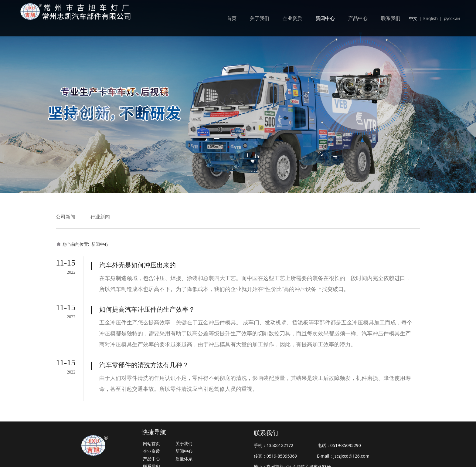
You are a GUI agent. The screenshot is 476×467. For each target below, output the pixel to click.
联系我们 (391, 18)
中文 (413, 18)
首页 (232, 18)
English (430, 18)
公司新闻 (66, 217)
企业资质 (292, 18)
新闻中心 (325, 18)
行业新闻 (100, 217)
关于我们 (260, 18)
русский (452, 18)
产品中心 (358, 18)
